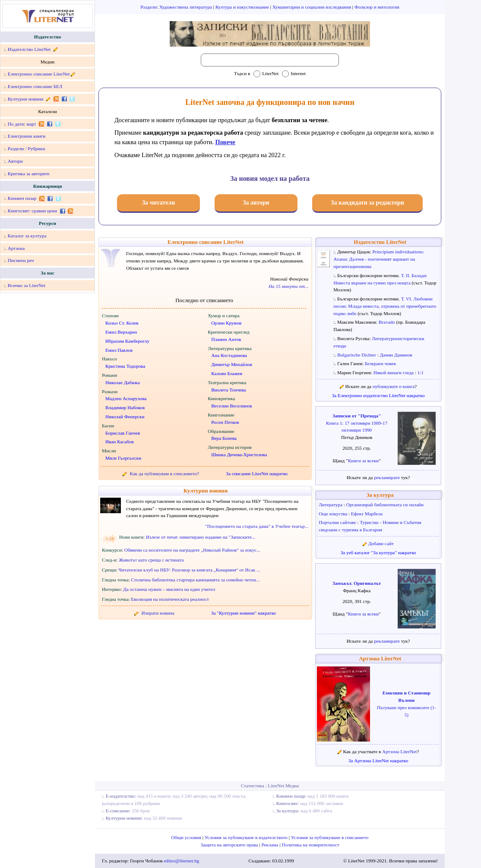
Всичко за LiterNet (27, 285)
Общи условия (187, 837)
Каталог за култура (27, 236)
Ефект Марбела (367, 514)
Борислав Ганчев (123, 433)
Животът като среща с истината (151, 560)
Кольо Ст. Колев (122, 323)
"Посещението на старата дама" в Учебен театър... (257, 526)
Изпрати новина (158, 613)
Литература (331, 505)
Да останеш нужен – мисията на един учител (169, 589)
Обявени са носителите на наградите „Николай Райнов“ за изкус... (192, 550)
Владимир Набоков (125, 407)
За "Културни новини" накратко (244, 613)
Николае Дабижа (123, 382)
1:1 (421, 372)
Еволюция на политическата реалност (170, 599)
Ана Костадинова (229, 355)
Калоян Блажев (227, 373)
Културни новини (26, 99)
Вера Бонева (224, 438)
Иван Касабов (120, 442)
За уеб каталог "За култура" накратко (378, 552)
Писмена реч (21, 260)
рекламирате (388, 477)
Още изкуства (334, 514)
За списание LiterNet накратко (257, 473)
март (31, 124)
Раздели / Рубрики (27, 148)
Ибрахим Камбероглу (127, 341)
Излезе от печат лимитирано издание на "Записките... (201, 537)
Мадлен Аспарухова (126, 398)
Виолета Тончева (229, 390)
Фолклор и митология (377, 7)
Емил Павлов (119, 350)
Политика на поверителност (310, 845)
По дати (16, 124)
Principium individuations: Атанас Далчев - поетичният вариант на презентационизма (379, 259)
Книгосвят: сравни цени (32, 211)
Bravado (388, 322)
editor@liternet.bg (181, 861)
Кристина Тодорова (125, 366)
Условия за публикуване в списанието (330, 837)
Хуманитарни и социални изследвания (312, 7)
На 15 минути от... (288, 286)
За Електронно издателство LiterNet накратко (378, 395)
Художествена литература (186, 7)
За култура (380, 495)
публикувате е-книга (394, 386)
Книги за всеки (364, 461)
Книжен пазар (22, 198)
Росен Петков (225, 422)
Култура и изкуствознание (243, 7)
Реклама (271, 845)
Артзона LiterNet (380, 659)
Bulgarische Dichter (357, 355)
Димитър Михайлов (232, 364)
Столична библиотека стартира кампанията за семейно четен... (195, 580)
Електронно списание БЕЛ (35, 86)
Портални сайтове (338, 522)
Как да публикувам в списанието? (165, 473)
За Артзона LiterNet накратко (378, 761)
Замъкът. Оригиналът (357, 583)
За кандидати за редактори (367, 203)
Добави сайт (381, 543)
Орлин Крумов (226, 323)
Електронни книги (27, 136)
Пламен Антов (226, 339)
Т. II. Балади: (414, 275)
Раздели (149, 7)
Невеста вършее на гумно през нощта (372, 283)
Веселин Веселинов (231, 406)
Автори (15, 161)
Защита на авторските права (230, 845)
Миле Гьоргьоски (123, 458)
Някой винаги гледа (394, 372)
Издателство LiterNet (29, 49)
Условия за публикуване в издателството (247, 837)
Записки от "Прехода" (357, 416)
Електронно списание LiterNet (39, 74)
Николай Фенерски (125, 417)
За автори (256, 203)
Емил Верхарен (121, 332)
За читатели (159, 203)
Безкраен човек (381, 363)
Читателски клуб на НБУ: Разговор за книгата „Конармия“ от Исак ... (190, 570)
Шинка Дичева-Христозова (239, 455)
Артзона (16, 248)
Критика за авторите (29, 174)
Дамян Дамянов (396, 355)
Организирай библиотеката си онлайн (385, 505)
